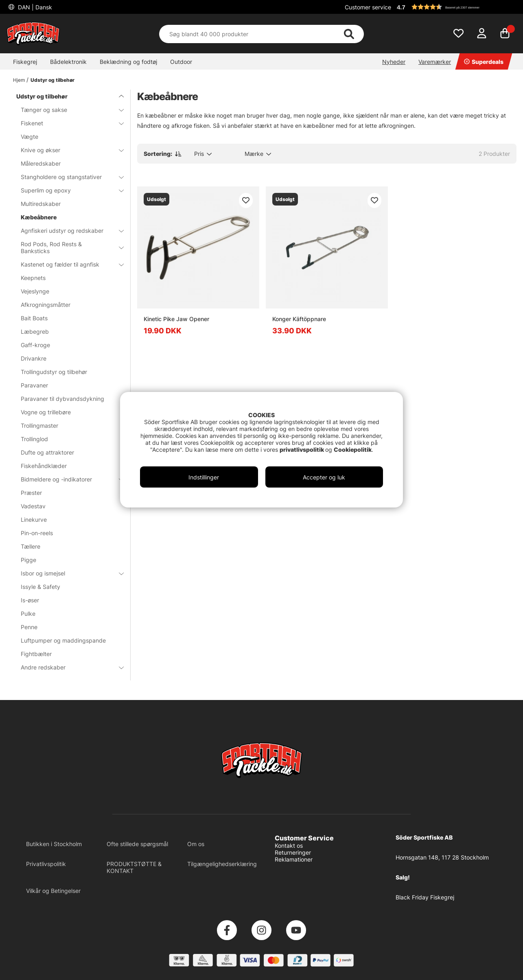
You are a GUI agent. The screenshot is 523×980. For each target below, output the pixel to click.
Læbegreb (35, 331)
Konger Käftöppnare (299, 319)
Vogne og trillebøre (46, 412)
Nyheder (394, 62)
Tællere (31, 546)
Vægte (30, 137)
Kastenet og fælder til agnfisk (67, 264)
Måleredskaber (41, 163)
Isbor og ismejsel (67, 573)
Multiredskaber (41, 204)
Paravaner (34, 385)
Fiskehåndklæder (44, 466)
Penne (29, 627)
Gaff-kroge (35, 345)
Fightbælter (36, 654)
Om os (196, 844)
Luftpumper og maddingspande (63, 640)
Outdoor (181, 62)
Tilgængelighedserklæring (222, 864)
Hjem (19, 80)
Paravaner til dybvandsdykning (62, 399)
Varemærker (435, 62)
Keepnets (33, 278)
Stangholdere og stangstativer (67, 177)
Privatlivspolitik (46, 864)
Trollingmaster (39, 425)
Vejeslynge (35, 291)
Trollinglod (34, 439)
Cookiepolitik (353, 450)
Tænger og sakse (67, 110)
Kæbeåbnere (39, 217)
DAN (34, 7)
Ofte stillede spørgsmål (137, 844)
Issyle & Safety (40, 587)
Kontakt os (289, 845)
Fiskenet (67, 123)
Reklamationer (294, 859)
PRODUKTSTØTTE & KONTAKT (134, 867)
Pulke (28, 614)
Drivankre (34, 358)
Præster (31, 493)
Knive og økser (67, 150)
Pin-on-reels (37, 533)
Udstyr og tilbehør (53, 80)
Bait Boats (34, 318)
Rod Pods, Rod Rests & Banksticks (67, 247)
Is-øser (30, 600)
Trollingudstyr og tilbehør (54, 372)
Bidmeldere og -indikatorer (67, 479)
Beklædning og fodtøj (128, 62)
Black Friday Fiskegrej (425, 897)
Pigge (28, 560)
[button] (455, 7)
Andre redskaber (67, 667)
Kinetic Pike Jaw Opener (176, 319)
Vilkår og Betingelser (53, 891)
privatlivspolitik (302, 450)
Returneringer (293, 852)
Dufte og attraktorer (47, 452)
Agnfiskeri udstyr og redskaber (67, 231)
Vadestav (33, 506)
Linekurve (34, 520)
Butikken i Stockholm (54, 844)
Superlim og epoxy (67, 190)
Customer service (368, 7)
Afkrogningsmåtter (46, 305)
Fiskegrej (25, 62)
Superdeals (484, 62)
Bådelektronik (68, 62)
